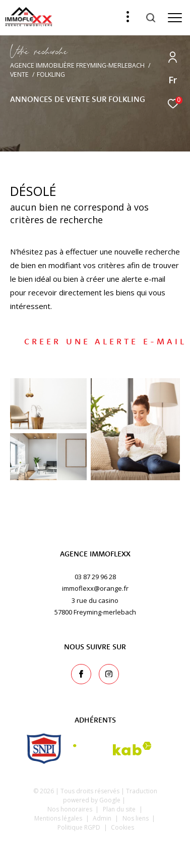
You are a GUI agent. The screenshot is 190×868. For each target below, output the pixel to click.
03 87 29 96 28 (95, 577)
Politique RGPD (79, 827)
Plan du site (120, 809)
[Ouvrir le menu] (175, 18)
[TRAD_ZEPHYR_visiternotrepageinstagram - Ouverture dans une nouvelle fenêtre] (109, 674)
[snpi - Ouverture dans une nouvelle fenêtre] (44, 749)
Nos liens (136, 818)
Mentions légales (59, 818)
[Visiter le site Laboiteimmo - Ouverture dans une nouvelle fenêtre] (95, 847)
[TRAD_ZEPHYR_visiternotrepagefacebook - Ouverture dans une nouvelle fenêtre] (81, 674)
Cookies (122, 828)
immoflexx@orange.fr (95, 588)
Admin (103, 818)
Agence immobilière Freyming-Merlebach (77, 65)
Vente (19, 74)
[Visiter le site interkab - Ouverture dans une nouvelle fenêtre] (112, 749)
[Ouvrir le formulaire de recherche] (151, 18)
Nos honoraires (70, 809)
